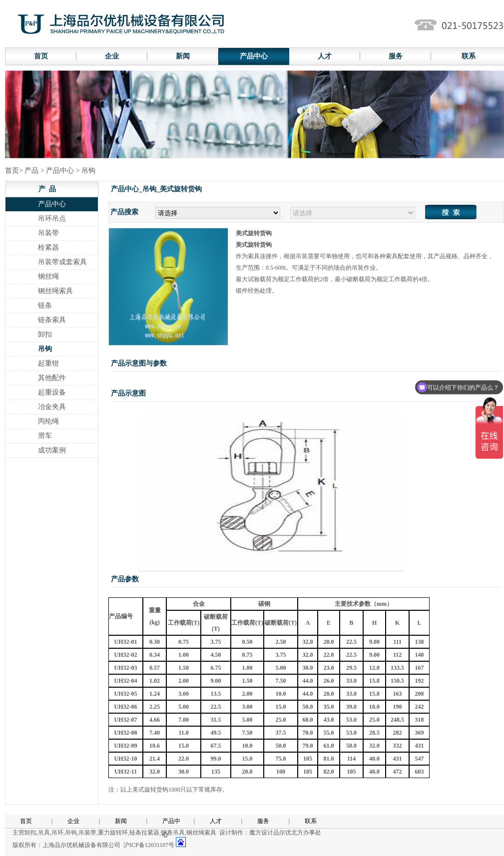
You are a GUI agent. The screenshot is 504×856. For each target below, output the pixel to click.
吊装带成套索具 (62, 262)
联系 (311, 821)
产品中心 (254, 56)
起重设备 (52, 392)
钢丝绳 (48, 276)
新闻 (183, 56)
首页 (41, 56)
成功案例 (52, 450)
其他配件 (52, 378)
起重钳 (48, 363)
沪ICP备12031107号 (149, 845)
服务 (396, 56)
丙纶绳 (48, 421)
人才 (325, 56)
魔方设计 (261, 833)
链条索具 (52, 320)
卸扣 (45, 334)
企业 (112, 56)
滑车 (45, 436)
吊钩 (45, 349)
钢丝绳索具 (55, 291)
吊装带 (48, 233)
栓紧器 (48, 247)
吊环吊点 (52, 218)
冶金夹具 (52, 407)
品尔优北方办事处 (297, 833)
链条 (45, 305)
